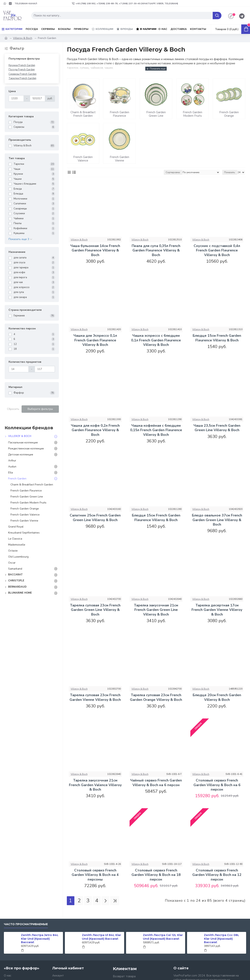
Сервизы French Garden (23, 74)
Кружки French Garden (22, 65)
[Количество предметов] (19, 369)
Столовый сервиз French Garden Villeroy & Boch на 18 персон (156, 875)
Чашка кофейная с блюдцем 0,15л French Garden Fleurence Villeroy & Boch (156, 430)
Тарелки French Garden (22, 78)
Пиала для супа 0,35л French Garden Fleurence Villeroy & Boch (156, 250)
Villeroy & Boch (23, 38)
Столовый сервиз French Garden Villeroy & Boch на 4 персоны (95, 875)
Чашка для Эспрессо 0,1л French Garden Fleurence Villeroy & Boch (95, 340)
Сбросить (13, 409)
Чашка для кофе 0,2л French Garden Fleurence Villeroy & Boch (95, 430)
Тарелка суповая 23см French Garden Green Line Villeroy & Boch (95, 610)
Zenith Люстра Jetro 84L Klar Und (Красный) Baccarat (40, 939)
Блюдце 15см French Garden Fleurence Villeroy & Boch (217, 338)
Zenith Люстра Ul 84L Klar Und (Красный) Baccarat (101, 937)
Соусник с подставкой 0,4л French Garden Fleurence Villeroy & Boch (217, 250)
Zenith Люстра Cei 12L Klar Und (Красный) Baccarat (163, 937)
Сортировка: (173, 172)
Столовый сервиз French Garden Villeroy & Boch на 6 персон (217, 785)
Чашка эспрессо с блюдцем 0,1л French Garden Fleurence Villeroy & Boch (156, 340)
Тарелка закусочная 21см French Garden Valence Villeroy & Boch (95, 785)
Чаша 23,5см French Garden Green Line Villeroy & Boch (217, 428)
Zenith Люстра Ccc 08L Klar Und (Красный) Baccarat (222, 939)
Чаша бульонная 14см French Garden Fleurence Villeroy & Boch (95, 250)
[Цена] (16, 98)
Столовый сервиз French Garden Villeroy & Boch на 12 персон (217, 875)
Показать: (230, 172)
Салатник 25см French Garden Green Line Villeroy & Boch (95, 518)
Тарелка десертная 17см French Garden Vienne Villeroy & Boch (217, 610)
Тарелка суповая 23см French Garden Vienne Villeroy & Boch (95, 697)
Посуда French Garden (22, 70)
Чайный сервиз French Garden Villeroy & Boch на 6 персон (156, 783)
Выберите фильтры (40, 409)
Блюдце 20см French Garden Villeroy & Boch (217, 697)
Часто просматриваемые (26, 924)
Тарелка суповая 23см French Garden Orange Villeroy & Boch (156, 697)
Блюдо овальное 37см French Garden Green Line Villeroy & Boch (217, 520)
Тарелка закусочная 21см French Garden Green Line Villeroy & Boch (156, 610)
